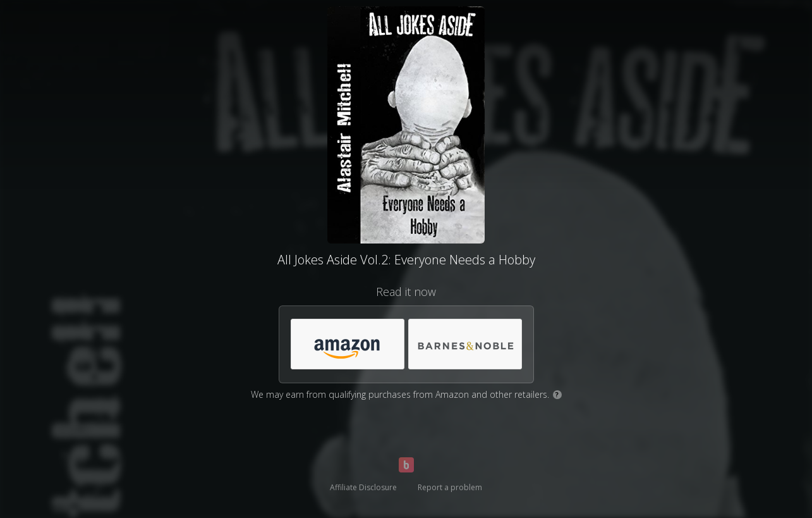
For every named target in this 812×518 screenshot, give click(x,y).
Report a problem (450, 487)
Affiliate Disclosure (363, 487)
